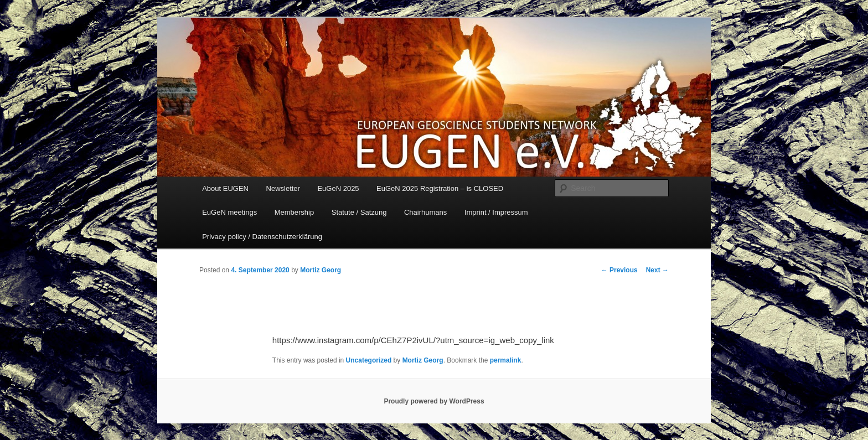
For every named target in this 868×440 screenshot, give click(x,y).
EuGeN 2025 (338, 188)
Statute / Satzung (359, 212)
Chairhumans (425, 212)
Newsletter (283, 188)
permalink (506, 360)
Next (657, 270)
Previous (619, 270)
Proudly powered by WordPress (434, 401)
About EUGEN (225, 188)
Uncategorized (369, 360)
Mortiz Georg (321, 270)
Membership (294, 212)
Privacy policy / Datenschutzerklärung (262, 237)
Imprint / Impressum (496, 212)
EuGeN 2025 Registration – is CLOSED (440, 188)
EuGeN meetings (229, 212)
